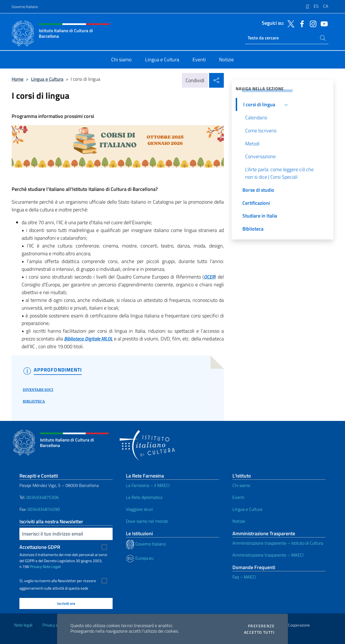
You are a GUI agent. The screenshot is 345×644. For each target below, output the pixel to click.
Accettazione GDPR (40, 547)
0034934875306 (43, 497)
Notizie (239, 521)
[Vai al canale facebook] (301, 23)
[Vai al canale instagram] (312, 23)
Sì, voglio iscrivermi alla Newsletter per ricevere (58, 581)
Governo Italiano (25, 7)
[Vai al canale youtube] (323, 23)
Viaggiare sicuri (139, 509)
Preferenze (261, 626)
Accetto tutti (259, 632)
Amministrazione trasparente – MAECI (268, 555)
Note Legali (52, 566)
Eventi (238, 497)
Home (18, 79)
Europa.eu (140, 558)
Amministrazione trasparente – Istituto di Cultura (278, 543)
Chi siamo (241, 485)
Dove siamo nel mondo (147, 521)
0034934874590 (44, 509)
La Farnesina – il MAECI (148, 485)
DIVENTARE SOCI (38, 390)
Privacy (36, 566)
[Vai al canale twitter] (290, 23)
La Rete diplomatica (144, 497)
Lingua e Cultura (47, 79)
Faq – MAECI (244, 577)
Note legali (23, 625)
